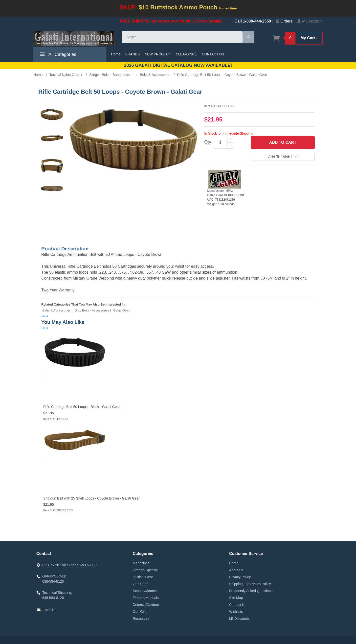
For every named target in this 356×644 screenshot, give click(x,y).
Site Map (236, 598)
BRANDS (133, 54)
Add (283, 143)
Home (116, 54)
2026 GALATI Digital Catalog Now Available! (178, 65)
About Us (236, 570)
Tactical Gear (143, 577)
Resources (141, 619)
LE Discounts (239, 619)
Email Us (49, 610)
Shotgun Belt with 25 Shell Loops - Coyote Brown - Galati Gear (91, 498)
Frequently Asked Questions (251, 591)
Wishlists (236, 612)
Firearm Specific (145, 570)
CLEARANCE (186, 54)
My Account (310, 21)
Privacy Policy (240, 577)
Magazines (141, 563)
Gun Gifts (140, 612)
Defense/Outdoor (146, 605)
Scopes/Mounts (145, 591)
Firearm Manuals (146, 598)
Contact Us (238, 605)
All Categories (57, 55)
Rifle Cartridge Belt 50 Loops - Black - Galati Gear (82, 407)
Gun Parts (141, 584)
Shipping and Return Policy (250, 584)
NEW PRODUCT (158, 54)
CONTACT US (213, 54)
